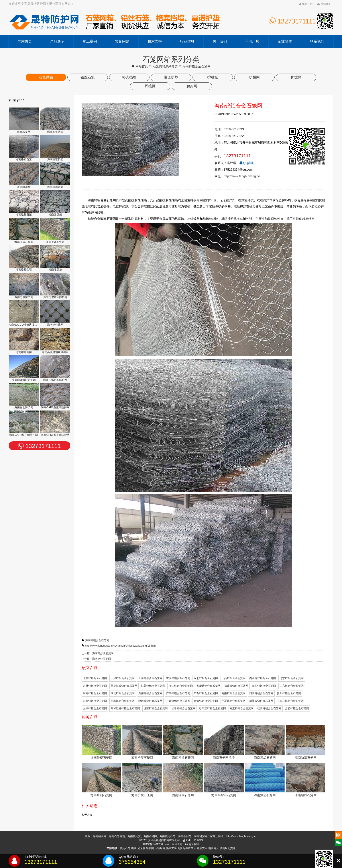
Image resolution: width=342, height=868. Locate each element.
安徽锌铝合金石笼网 (208, 686)
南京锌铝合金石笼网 (242, 708)
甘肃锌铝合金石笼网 (178, 701)
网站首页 (25, 41)
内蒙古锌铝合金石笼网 (263, 678)
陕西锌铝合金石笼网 (150, 701)
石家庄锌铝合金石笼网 (290, 701)
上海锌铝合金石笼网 (150, 678)
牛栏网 (150, 848)
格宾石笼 (125, 848)
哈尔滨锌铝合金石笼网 (212, 708)
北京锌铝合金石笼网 (95, 678)
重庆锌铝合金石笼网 (178, 678)
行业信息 (187, 41)
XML (187, 840)
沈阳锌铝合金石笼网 (156, 708)
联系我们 (317, 41)
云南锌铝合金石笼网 (95, 701)
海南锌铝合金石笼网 (97, 640)
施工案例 (90, 41)
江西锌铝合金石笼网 (264, 686)
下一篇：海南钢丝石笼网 (96, 659)
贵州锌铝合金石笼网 (289, 693)
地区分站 (306, 4)
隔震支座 (171, 848)
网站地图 (324, 4)
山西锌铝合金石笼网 (234, 678)
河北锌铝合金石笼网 (206, 678)
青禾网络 (192, 844)
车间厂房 (252, 41)
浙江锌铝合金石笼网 (181, 686)
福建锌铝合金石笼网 (236, 686)
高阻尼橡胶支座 (187, 848)
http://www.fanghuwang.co (242, 176)
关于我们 (220, 41)
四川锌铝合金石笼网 (261, 693)
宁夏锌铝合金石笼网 (234, 701)
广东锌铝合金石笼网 (178, 693)
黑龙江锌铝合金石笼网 (124, 686)
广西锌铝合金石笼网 (206, 693)
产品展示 (57, 41)
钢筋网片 (214, 848)
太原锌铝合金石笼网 (95, 708)
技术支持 (155, 41)
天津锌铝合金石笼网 (123, 678)
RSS (198, 840)
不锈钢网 (160, 848)
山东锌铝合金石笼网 (292, 686)
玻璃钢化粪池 (228, 848)
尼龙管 (141, 848)
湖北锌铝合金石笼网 (123, 693)
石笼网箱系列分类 (165, 66)
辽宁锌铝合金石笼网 (292, 678)
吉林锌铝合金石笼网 (95, 686)
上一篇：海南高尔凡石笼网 (98, 653)
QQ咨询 (247, 163)
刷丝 (134, 848)
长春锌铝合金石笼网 (183, 708)
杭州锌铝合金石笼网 (269, 708)
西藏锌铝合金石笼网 (123, 701)
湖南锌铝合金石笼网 (150, 693)
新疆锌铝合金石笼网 (261, 701)
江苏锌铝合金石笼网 (153, 686)
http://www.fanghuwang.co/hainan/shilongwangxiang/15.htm (120, 646)
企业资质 (285, 41)
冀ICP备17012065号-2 (156, 844)
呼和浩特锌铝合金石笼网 (125, 708)
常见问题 (122, 41)
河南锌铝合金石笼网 (95, 693)
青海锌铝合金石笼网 (206, 701)
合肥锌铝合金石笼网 (297, 708)
